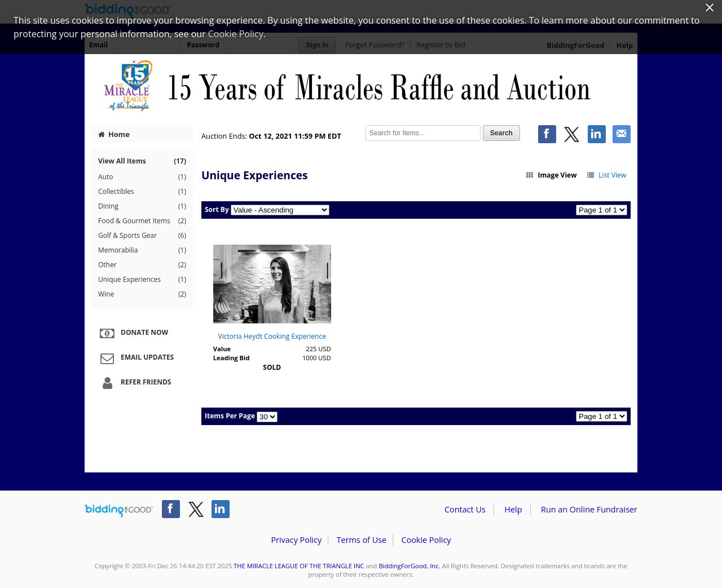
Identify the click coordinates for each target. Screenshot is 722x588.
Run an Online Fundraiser (589, 509)
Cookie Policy (426, 540)
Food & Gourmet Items (142, 221)
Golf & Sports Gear (142, 236)
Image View (551, 175)
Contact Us (465, 509)
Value (222, 349)
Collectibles (142, 192)
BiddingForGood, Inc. (409, 566)
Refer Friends (134, 383)
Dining (142, 206)
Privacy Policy (296, 540)
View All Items (142, 161)
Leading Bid (232, 358)
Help (513, 509)
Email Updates (135, 358)
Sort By (217, 209)
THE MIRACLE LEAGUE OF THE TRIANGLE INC (299, 566)
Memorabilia (142, 250)
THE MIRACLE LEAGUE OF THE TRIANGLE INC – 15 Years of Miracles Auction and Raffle (361, 86)
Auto (142, 177)
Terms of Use (362, 540)
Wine (142, 294)
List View (606, 175)
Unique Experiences (142, 280)
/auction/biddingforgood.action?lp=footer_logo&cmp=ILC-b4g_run (119, 511)
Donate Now (133, 333)
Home (114, 134)
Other (142, 265)
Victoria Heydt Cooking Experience (272, 336)
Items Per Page (230, 416)
